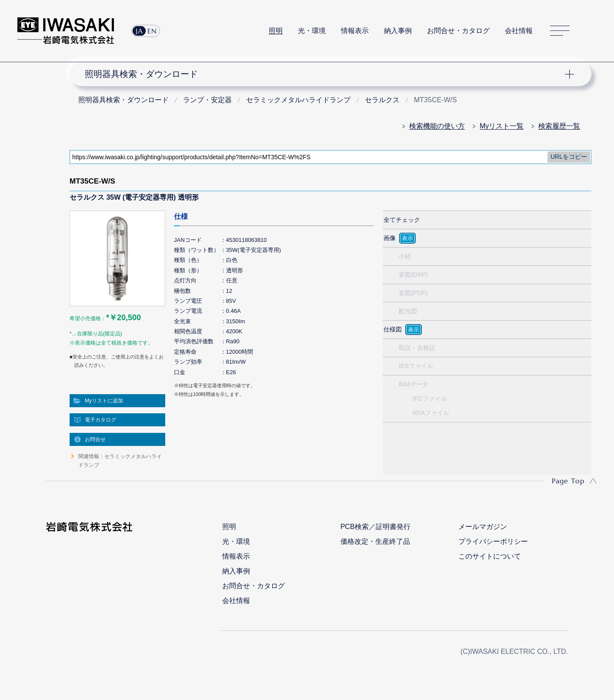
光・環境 (312, 31)
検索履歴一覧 (559, 126)
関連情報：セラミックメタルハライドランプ (120, 461)
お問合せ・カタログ (458, 31)
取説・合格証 (417, 348)
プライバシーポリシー (493, 541)
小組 (405, 256)
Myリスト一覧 (502, 126)
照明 (276, 31)
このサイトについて (490, 556)
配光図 (408, 311)
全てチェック (402, 220)
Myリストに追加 (104, 401)
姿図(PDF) (413, 293)
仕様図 (393, 329)
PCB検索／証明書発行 (375, 527)
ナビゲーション (326, 74)
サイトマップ (560, 31)
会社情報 (519, 31)
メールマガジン (483, 527)
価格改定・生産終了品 (375, 541)
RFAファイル (431, 413)
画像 (390, 238)
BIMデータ (414, 384)
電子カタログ (100, 420)
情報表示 (355, 31)
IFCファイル (430, 399)
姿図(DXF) (413, 275)
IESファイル (416, 366)
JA (139, 31)
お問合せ (95, 439)
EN (152, 31)
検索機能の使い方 (437, 126)
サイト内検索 (592, 31)
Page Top (568, 481)
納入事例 (398, 31)
